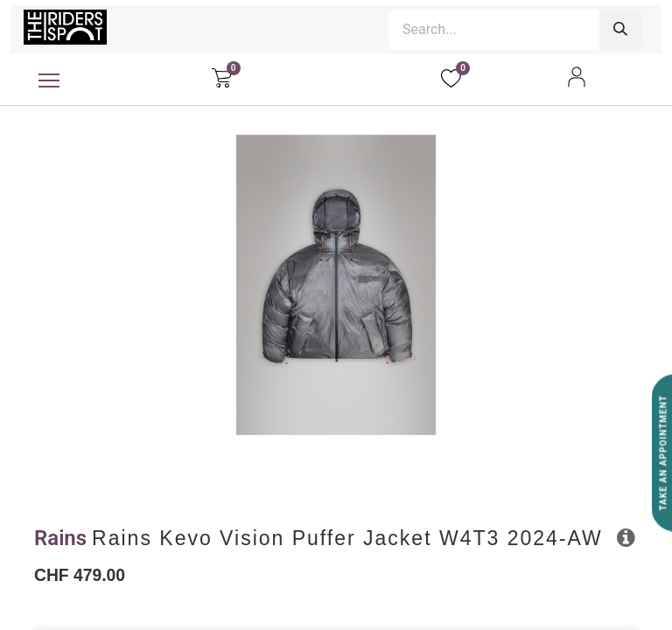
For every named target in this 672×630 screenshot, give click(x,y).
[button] (626, 537)
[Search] (620, 30)
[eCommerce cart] (222, 77)
